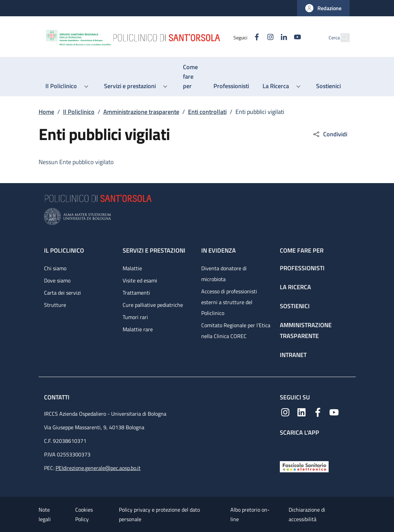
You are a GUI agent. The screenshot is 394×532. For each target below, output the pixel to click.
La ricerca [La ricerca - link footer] (295, 287)
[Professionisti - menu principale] (231, 86)
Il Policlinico (79, 112)
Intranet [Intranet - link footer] (293, 355)
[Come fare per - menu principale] (191, 77)
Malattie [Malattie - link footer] (132, 268)
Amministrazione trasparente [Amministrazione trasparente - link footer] (306, 330)
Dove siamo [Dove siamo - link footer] (57, 280)
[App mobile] (285, 447)
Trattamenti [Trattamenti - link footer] (136, 293)
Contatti (57, 397)
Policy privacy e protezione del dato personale (159, 514)
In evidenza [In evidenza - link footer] (219, 250)
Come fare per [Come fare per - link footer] (302, 250)
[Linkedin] (269, 37)
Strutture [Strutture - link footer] (55, 305)
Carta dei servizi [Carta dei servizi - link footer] (63, 293)
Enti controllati (207, 112)
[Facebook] (242, 37)
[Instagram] (256, 37)
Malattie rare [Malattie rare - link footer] (138, 329)
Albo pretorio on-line (250, 514)
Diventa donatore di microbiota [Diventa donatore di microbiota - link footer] (224, 274)
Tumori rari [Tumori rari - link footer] (135, 317)
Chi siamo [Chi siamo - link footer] (55, 268)
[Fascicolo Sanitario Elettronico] (304, 466)
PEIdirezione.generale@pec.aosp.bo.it (98, 468)
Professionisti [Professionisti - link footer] (302, 268)
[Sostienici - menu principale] (328, 86)
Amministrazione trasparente (141, 112)
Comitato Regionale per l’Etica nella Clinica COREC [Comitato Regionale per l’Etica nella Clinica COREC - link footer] (236, 331)
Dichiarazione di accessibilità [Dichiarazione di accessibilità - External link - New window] (307, 514)
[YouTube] (283, 37)
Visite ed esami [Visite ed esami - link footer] (140, 280)
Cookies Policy (84, 514)
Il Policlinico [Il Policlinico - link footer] (64, 250)
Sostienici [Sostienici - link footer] (295, 306)
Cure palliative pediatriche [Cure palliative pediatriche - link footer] (153, 305)
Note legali (45, 514)
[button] (323, 8)
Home (46, 112)
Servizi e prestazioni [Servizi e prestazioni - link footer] (154, 250)
